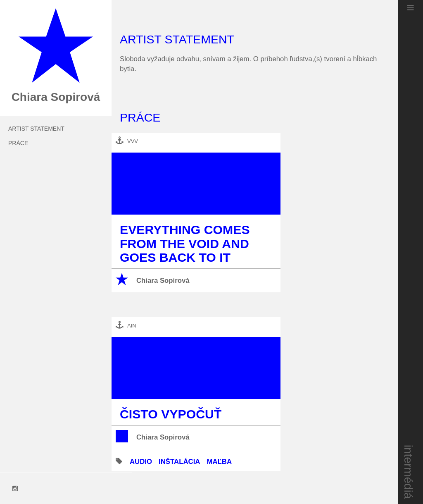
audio (141, 462)
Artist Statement (36, 129)
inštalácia (179, 462)
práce (18, 143)
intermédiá (409, 472)
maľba (219, 462)
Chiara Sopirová (163, 281)
